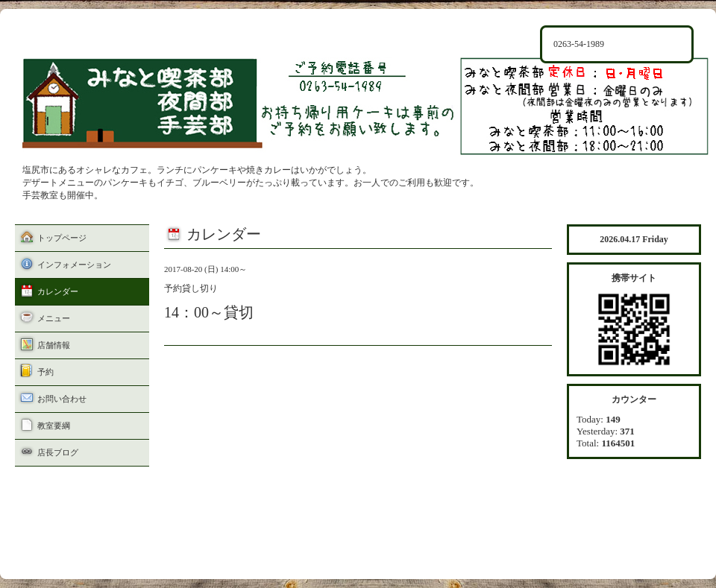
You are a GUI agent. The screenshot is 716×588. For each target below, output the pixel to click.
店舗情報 (54, 345)
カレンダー (58, 291)
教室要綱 (54, 426)
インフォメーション (74, 265)
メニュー (54, 318)
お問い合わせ (62, 399)
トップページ (62, 238)
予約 (45, 372)
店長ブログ (58, 452)
